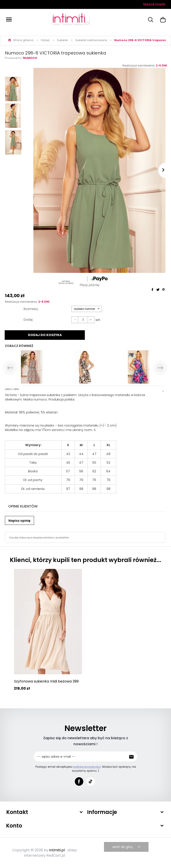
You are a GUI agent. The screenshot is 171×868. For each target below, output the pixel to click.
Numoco (30, 58)
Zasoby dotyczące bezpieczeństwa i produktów (39, 537)
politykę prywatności (87, 766)
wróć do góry (127, 847)
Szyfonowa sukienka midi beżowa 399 (46, 681)
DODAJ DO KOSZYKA (45, 335)
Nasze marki (154, 4)
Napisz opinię (19, 520)
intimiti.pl (57, 850)
